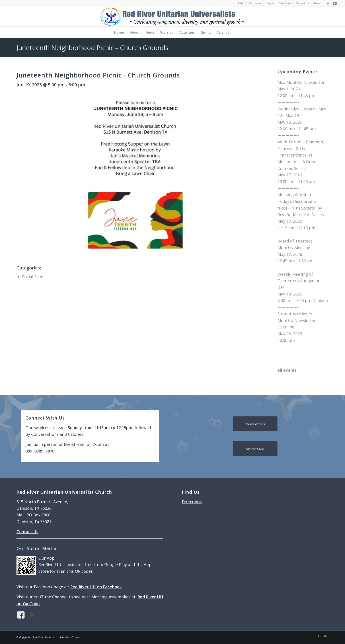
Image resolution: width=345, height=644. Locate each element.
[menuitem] (241, 3)
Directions (285, 3)
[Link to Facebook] (328, 3)
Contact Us (302, 3)
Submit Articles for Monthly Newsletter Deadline (297, 320)
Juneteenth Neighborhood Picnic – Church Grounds (92, 48)
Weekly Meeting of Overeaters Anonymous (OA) (300, 281)
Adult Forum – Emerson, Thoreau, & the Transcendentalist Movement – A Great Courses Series (301, 155)
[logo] (172, 17)
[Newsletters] (255, 424)
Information (255, 3)
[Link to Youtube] (335, 3)
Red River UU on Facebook (96, 587)
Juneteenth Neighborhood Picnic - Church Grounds (98, 75)
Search (318, 3)
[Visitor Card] (255, 449)
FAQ (241, 3)
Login (270, 3)
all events (287, 370)
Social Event (34, 277)
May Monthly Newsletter (301, 82)
